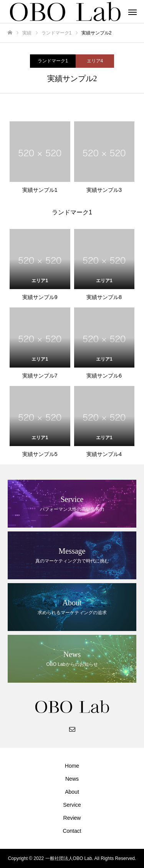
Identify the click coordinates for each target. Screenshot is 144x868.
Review (72, 818)
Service (72, 805)
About (72, 792)
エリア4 (95, 61)
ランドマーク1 (53, 61)
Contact (72, 831)
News (72, 779)
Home (72, 766)
